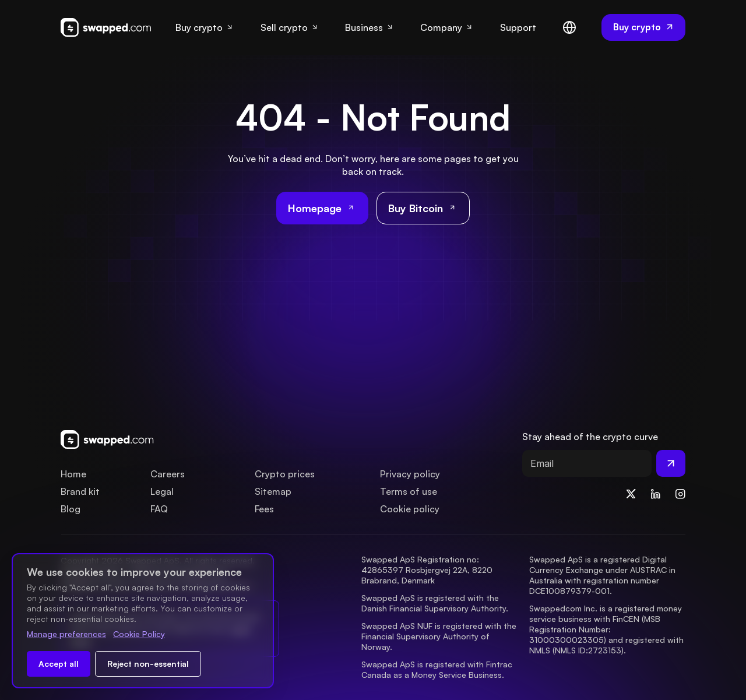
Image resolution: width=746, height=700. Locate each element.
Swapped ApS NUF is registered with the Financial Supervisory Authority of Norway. (440, 636)
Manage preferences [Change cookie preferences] (66, 634)
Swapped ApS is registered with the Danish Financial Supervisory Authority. (435, 603)
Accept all (59, 664)
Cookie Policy (139, 634)
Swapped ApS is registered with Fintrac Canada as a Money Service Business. (438, 669)
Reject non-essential (148, 664)
